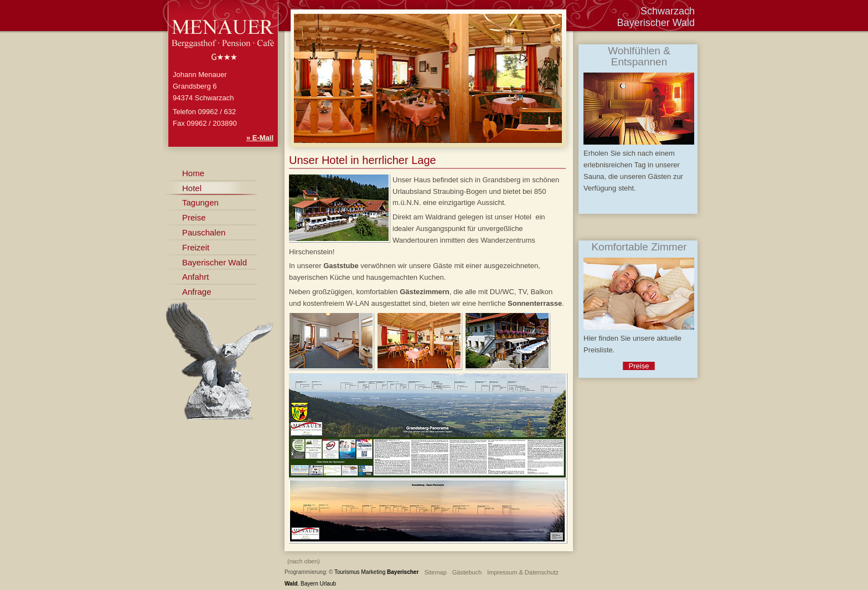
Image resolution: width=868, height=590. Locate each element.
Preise (194, 217)
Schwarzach (668, 11)
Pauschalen (204, 232)
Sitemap (435, 572)
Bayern (309, 584)
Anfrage (197, 292)
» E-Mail (260, 138)
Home (193, 173)
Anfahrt (195, 277)
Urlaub (328, 584)
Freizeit (196, 247)
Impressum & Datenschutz (523, 572)
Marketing (373, 572)
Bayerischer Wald (215, 262)
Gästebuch (467, 572)
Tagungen (200, 202)
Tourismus (347, 572)
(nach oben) (304, 561)
